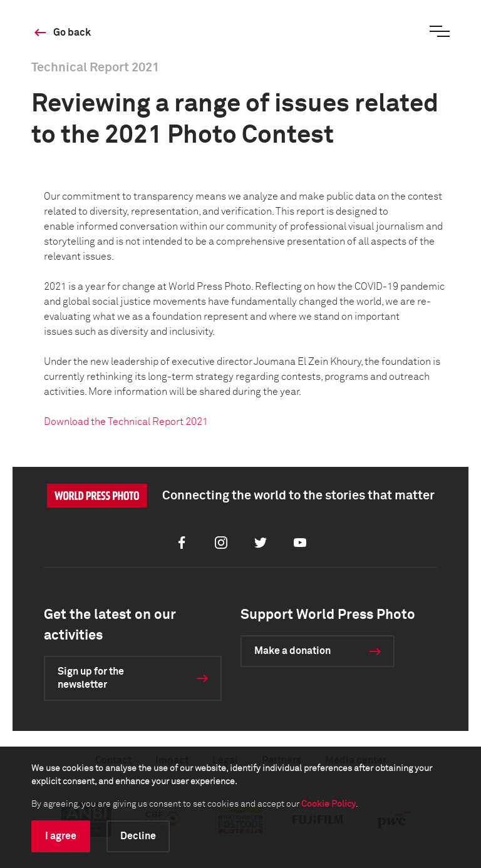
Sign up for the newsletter (91, 678)
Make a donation (292, 651)
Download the (126, 422)
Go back (72, 33)
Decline (138, 836)
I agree (61, 836)
